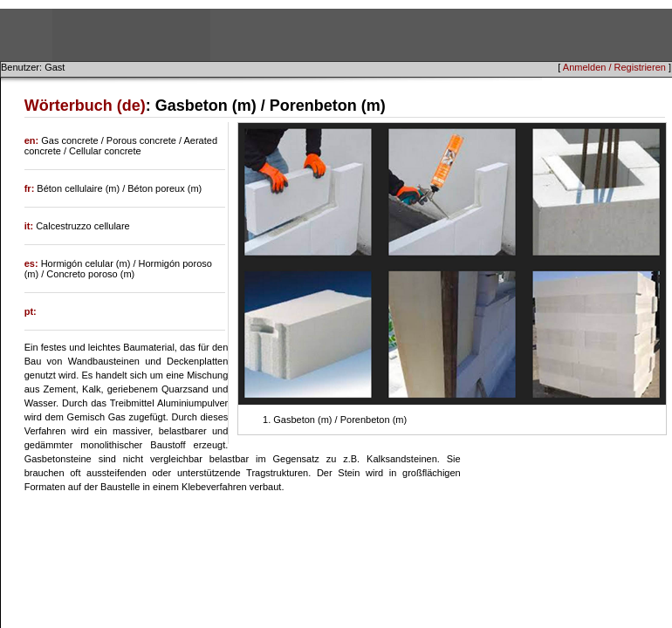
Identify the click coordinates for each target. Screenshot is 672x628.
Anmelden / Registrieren (614, 67)
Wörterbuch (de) (85, 106)
